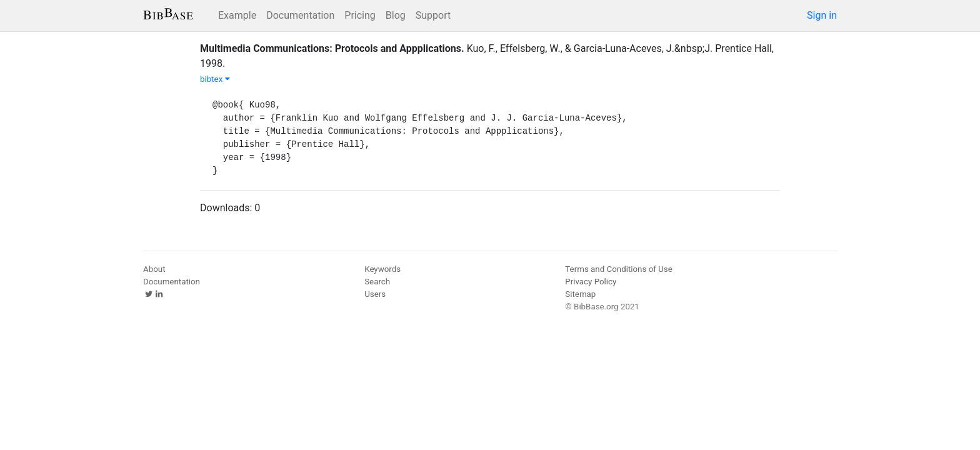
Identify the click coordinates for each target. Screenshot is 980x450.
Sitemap (580, 294)
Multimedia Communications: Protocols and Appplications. (332, 48)
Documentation (300, 15)
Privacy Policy (591, 282)
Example (237, 15)
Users (375, 294)
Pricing (360, 15)
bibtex (215, 79)
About (154, 269)
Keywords (382, 269)
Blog (396, 15)
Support (433, 15)
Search (377, 282)
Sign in (822, 15)
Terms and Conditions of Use (618, 269)
